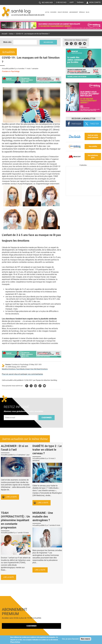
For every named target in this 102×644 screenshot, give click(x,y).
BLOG (88, 12)
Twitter (71, 43)
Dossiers (53, 12)
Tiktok (80, 43)
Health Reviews (63, 12)
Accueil (4, 34)
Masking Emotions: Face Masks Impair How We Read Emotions (25, 369)
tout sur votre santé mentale (93, 136)
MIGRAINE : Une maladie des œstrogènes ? (43, 517)
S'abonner (47, 418)
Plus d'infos (15, 642)
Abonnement (74, 12)
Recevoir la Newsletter (83, 119)
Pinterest (76, 43)
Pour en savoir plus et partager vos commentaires (22, 374)
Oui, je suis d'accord (70, 639)
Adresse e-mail (10, 414)
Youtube (44, 385)
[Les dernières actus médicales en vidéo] (83, 195)
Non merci (86, 639)
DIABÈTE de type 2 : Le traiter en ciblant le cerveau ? (47, 450)
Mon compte (95, 2)
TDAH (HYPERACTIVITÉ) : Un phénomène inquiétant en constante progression (15, 520)
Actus (47, 12)
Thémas (80, 2)
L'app (72, 2)
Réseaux (82, 12)
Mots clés (7, 42)
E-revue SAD (61, 2)
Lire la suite (11, 497)
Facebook (67, 43)
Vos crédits (93, 146)
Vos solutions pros (93, 157)
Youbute (85, 43)
